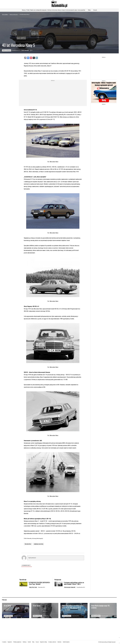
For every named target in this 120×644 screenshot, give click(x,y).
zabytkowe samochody (38, 544)
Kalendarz (59, 642)
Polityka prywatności (17, 642)
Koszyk (95, 10)
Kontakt (29, 642)
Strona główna (5, 14)
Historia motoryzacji (14, 14)
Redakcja (25, 642)
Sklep (89, 10)
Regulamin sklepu (43, 642)
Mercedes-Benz (28, 544)
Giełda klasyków (66, 642)
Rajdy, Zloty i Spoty (36, 589)
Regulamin (10, 642)
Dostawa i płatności (52, 642)
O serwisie (4, 642)
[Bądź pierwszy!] (56, 558)
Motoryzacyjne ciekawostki (71, 589)
